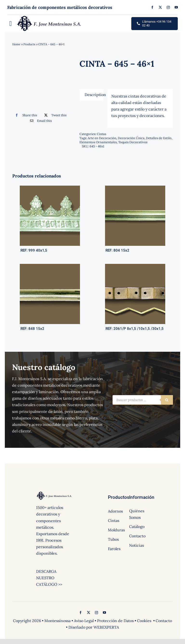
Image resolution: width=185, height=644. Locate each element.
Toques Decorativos (133, 142)
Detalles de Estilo (159, 138)
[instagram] (168, 7)
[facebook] (152, 7)
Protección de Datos (115, 621)
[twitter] (160, 7)
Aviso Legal (84, 621)
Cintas (102, 134)
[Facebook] (25, 115)
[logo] (49, 17)
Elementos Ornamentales (98, 142)
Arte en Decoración (102, 138)
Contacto (164, 621)
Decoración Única (131, 138)
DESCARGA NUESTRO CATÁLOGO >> (49, 578)
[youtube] (176, 7)
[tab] (92, 95)
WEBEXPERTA (106, 627)
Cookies (144, 621)
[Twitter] (54, 115)
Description (94, 95)
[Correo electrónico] (40, 121)
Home (16, 44)
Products (29, 44)
